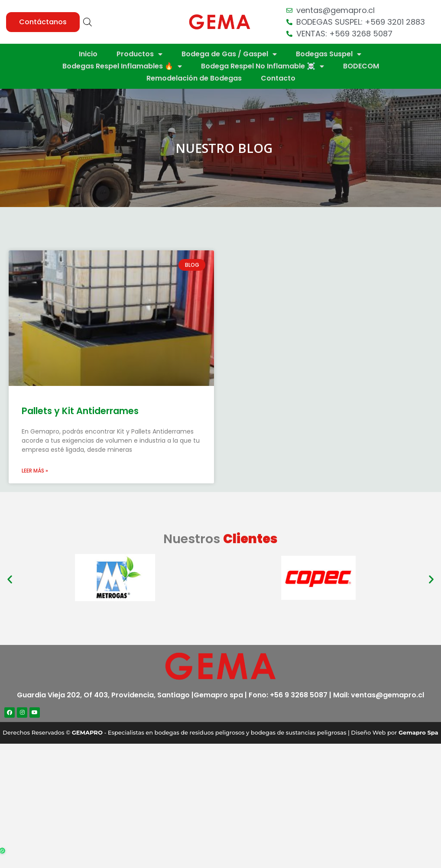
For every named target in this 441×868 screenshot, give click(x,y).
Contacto (278, 78)
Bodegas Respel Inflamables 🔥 (122, 66)
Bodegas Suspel (329, 54)
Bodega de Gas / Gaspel (229, 54)
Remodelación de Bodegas (194, 78)
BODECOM (361, 66)
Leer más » (35, 471)
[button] (43, 22)
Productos (139, 54)
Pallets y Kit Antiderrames (80, 411)
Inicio (88, 54)
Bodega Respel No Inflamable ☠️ (263, 66)
